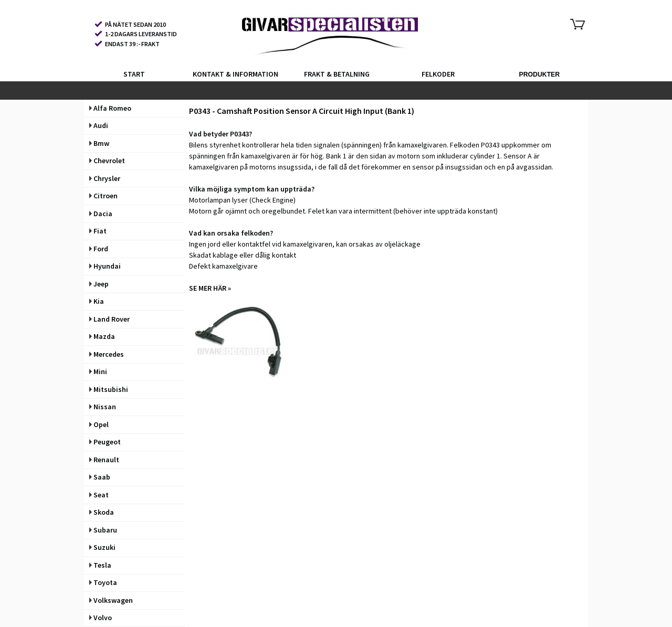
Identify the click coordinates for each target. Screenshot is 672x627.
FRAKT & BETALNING (337, 74)
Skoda (102, 512)
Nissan (103, 407)
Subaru (103, 530)
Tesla (100, 565)
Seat (99, 495)
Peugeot (105, 442)
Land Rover (109, 319)
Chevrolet (107, 161)
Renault (104, 460)
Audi (99, 125)
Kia (97, 301)
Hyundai (105, 266)
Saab (100, 477)
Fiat (98, 231)
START (134, 74)
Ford (99, 249)
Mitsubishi (109, 389)
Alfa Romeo (110, 108)
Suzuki (102, 547)
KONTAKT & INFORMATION (235, 74)
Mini (98, 371)
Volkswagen (111, 600)
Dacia (101, 214)
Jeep (99, 284)
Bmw (99, 143)
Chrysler (105, 178)
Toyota (103, 582)
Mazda (102, 336)
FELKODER (438, 74)
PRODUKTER (540, 75)
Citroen (103, 196)
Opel (99, 424)
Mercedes (107, 354)
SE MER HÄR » (210, 288)
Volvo (101, 618)
